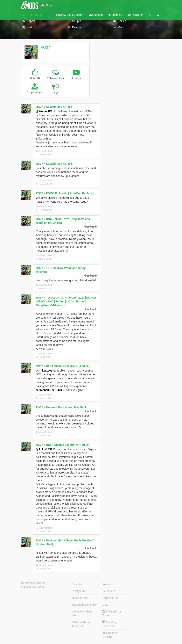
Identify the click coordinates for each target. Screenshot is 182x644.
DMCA (106, 605)
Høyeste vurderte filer (82, 613)
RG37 (45, 47)
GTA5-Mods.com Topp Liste (82, 624)
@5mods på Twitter (112, 613)
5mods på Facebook (110, 624)
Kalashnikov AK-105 (59, 107)
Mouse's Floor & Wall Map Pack (66, 407)
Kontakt (107, 584)
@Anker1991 (44, 371)
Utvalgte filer (79, 591)
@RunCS (58, 390)
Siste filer (77, 584)
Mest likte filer (80, 598)
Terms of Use (110, 598)
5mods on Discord (110, 635)
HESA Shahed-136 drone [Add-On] (68, 366)
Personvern (109, 591)
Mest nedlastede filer (84, 605)
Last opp (96, 15)
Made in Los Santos (33, 587)
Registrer (135, 15)
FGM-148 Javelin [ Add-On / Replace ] (70, 193)
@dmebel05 (44, 390)
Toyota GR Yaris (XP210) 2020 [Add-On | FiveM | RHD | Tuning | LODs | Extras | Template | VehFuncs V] (66, 301)
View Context (44, 151)
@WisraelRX (44, 111)
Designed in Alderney (34, 583)
